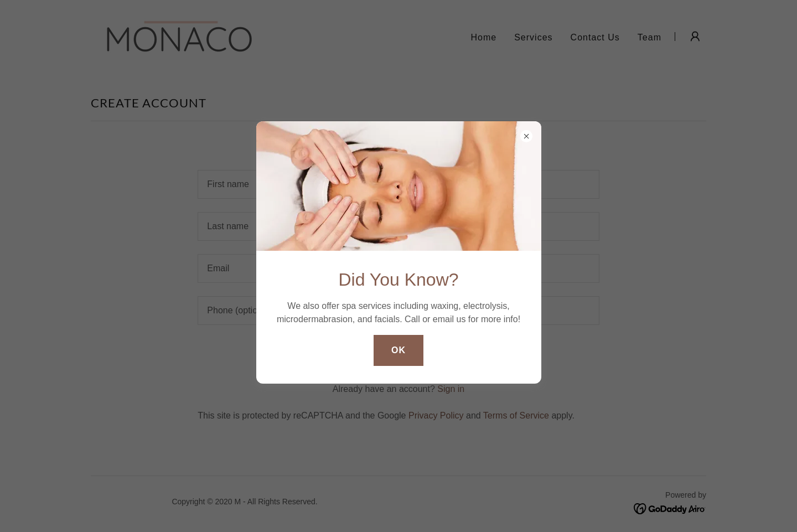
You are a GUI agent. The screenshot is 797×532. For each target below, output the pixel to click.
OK (398, 350)
